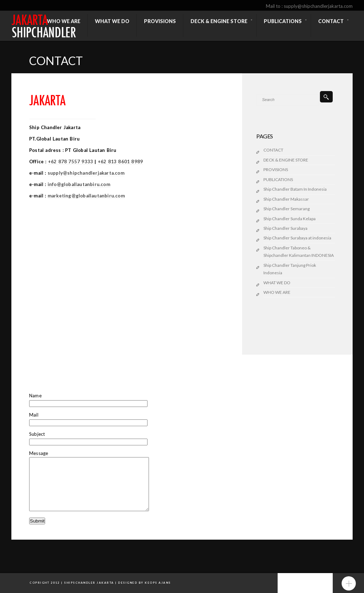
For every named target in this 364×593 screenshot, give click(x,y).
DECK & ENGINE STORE (286, 160)
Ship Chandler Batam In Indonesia (295, 189)
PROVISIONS (276, 170)
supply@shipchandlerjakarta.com (86, 173)
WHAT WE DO (277, 283)
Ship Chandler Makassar (286, 199)
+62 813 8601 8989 (120, 162)
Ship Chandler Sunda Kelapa (290, 219)
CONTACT (273, 150)
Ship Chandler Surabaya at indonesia (297, 238)
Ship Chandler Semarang (287, 209)
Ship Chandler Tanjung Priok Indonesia (290, 269)
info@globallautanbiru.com (79, 184)
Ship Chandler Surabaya (285, 228)
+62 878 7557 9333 (71, 162)
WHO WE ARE (277, 292)
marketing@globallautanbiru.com (86, 196)
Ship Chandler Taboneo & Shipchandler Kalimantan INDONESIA (299, 252)
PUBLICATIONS (278, 179)
